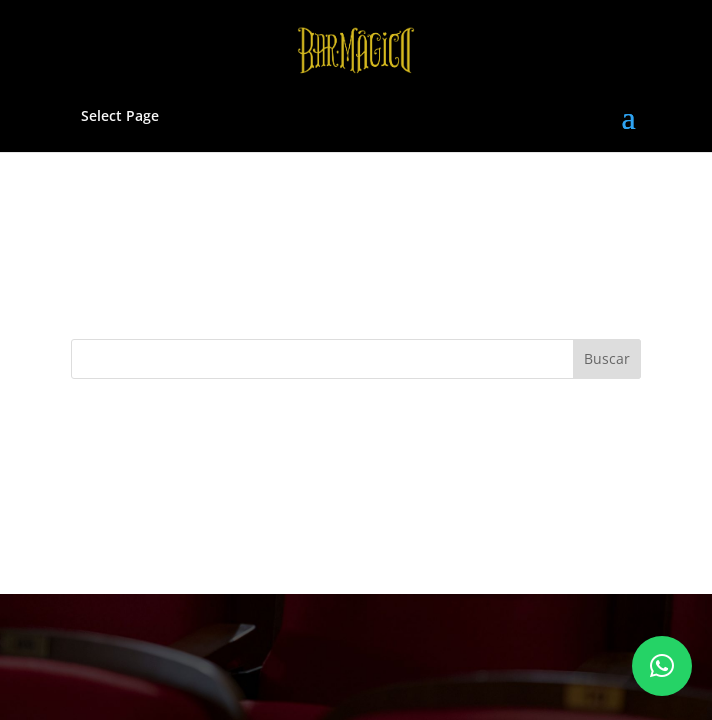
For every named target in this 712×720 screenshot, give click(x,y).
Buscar (607, 358)
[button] (662, 666)
